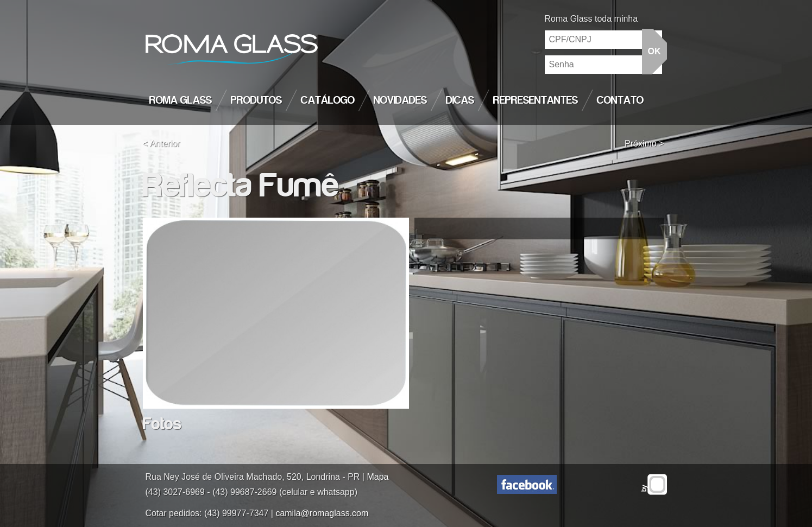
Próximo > (644, 144)
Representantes (536, 100)
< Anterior (162, 144)
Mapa (377, 477)
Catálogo (328, 100)
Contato (620, 100)
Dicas (460, 100)
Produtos (256, 100)
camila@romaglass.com (322, 513)
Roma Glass (181, 100)
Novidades (400, 100)
